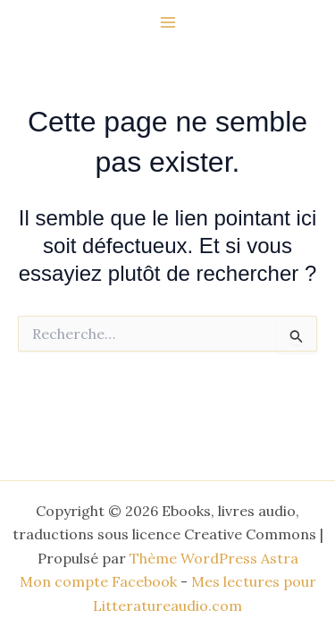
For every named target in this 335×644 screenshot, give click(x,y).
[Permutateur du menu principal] (168, 22)
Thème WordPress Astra (214, 558)
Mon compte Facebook (98, 581)
